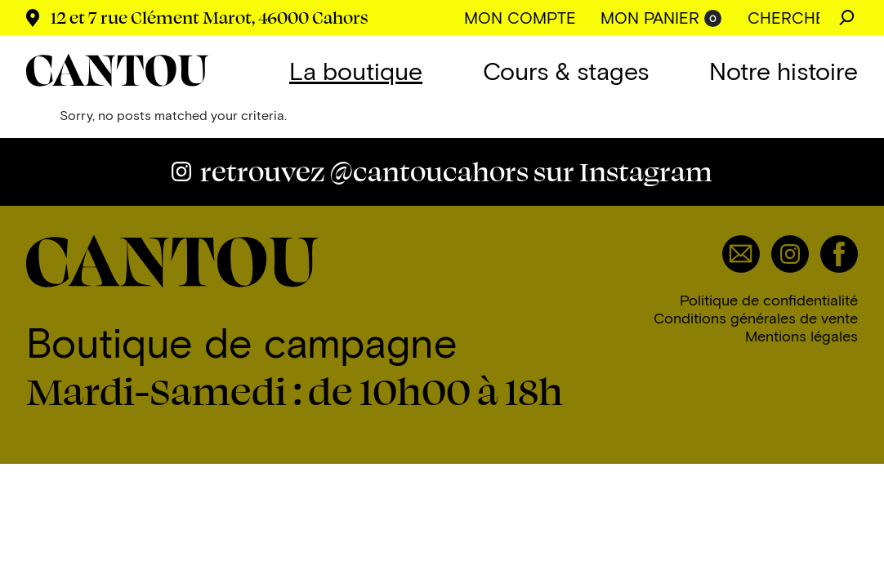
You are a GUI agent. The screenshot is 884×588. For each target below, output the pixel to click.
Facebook (839, 254)
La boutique (356, 70)
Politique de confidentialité (769, 300)
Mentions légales (801, 336)
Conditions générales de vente (756, 318)
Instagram (790, 254)
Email (741, 254)
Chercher (847, 18)
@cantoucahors (456, 171)
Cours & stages (566, 70)
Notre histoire (784, 70)
